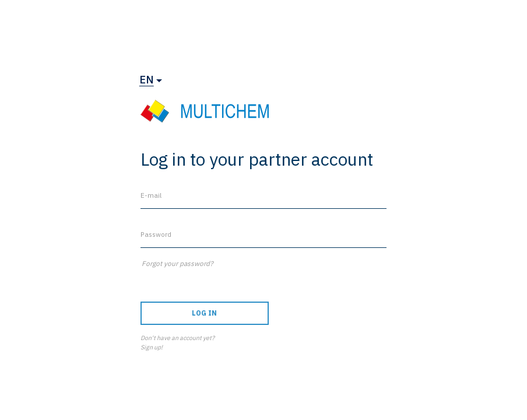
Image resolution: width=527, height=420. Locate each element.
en (147, 80)
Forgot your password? (178, 263)
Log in (204, 313)
